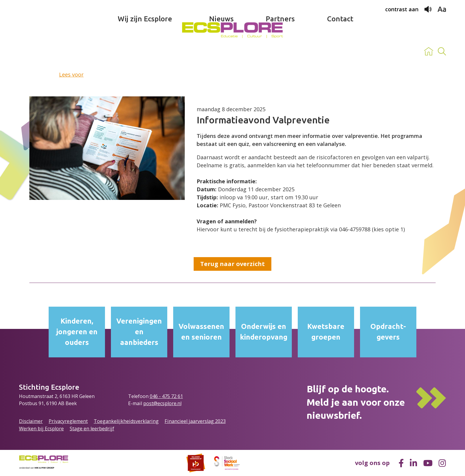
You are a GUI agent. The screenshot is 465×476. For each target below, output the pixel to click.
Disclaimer (31, 421)
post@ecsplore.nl (162, 403)
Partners (280, 51)
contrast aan (402, 9)
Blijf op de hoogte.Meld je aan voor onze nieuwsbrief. (356, 402)
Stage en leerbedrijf (92, 429)
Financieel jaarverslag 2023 (195, 421)
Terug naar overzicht (232, 264)
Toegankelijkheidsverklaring (126, 421)
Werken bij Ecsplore (41, 429)
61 (180, 396)
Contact (340, 51)
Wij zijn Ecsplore (145, 51)
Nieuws (221, 51)
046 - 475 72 (164, 396)
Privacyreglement (68, 421)
